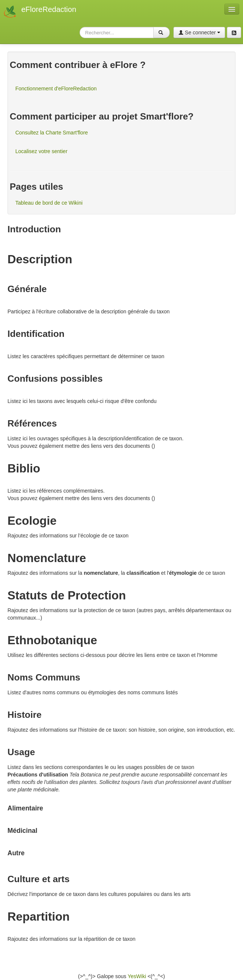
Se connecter (199, 32)
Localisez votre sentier (41, 151)
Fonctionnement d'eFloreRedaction (56, 89)
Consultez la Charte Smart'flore (52, 133)
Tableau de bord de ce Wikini (49, 203)
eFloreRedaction (49, 9)
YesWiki (137, 976)
